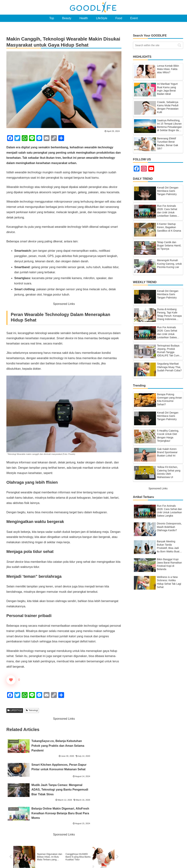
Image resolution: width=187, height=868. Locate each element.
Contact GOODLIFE (139, 857)
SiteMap (159, 857)
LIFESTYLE (15, 710)
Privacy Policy (176, 857)
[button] (179, 45)
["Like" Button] (11, 680)
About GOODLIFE (114, 857)
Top (84, 857)
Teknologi (32, 710)
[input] (158, 45)
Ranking (95, 857)
